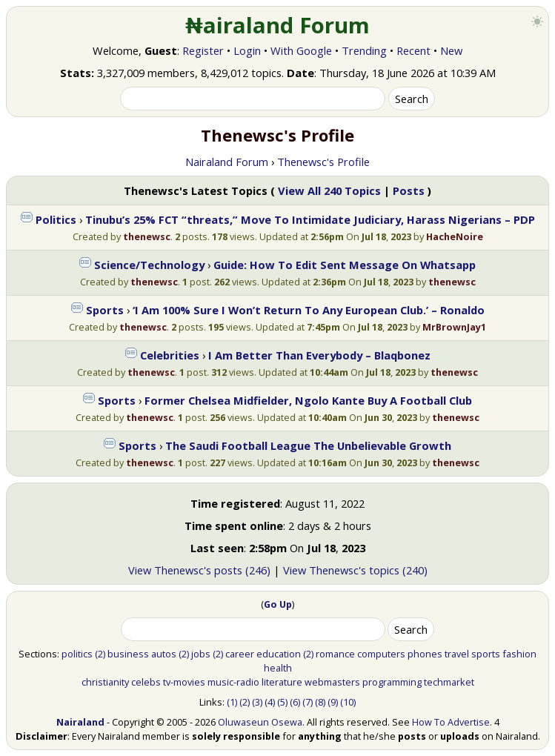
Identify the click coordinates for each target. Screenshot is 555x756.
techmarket (449, 682)
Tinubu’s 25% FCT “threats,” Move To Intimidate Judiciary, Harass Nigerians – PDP (310, 219)
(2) (100, 654)
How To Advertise (451, 722)
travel (457, 654)
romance (335, 654)
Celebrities (170, 355)
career (240, 654)
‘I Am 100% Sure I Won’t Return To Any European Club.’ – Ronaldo (309, 310)
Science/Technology (149, 265)
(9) (333, 702)
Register (203, 50)
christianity (105, 682)
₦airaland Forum (277, 25)
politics (77, 654)
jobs (201, 654)
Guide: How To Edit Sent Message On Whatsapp (345, 265)
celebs (146, 682)
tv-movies (184, 682)
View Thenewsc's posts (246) (199, 570)
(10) (348, 702)
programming (392, 682)
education (279, 654)
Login (247, 50)
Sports (105, 310)
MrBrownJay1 (454, 327)
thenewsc (147, 236)
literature (282, 682)
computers (381, 654)
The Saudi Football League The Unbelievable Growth (308, 445)
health (278, 668)
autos (164, 654)
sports (486, 654)
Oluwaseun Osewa (260, 722)
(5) (282, 702)
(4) (270, 702)
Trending (364, 50)
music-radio (233, 682)
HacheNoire (455, 236)
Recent (413, 50)
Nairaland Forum (227, 162)
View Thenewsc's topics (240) (355, 570)
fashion (519, 654)
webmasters (332, 682)
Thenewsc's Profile (323, 162)
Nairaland (80, 722)
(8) (320, 702)
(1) (232, 702)
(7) (308, 702)
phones (425, 654)
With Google (301, 50)
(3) (257, 702)
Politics (56, 219)
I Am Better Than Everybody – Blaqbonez (319, 355)
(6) (295, 702)
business (128, 654)
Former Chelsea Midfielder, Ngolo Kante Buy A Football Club (308, 400)
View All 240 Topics (329, 190)
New (451, 50)
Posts (409, 190)
